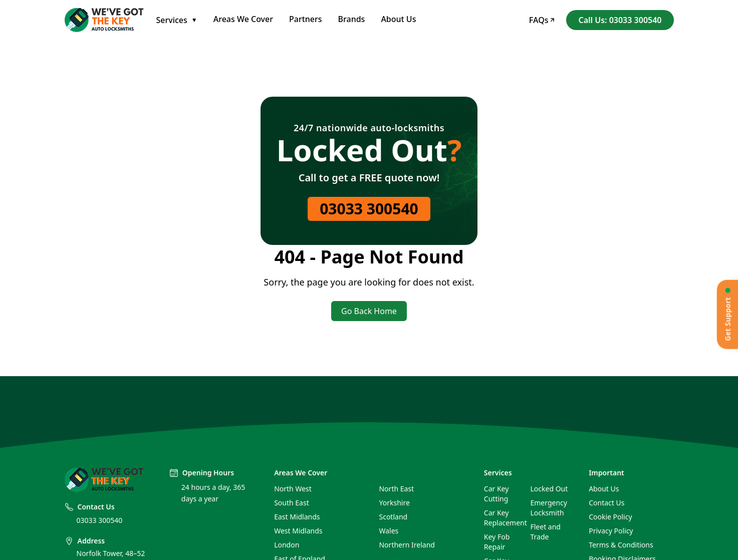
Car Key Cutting (497, 494)
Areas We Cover (243, 19)
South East (292, 503)
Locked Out (549, 489)
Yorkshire (394, 503)
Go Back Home (369, 311)
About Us (398, 19)
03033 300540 (369, 209)
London (287, 545)
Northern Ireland (407, 545)
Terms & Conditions (621, 545)
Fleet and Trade (545, 532)
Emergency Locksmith (548, 508)
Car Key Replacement (503, 518)
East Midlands (297, 517)
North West (293, 489)
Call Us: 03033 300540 (620, 20)
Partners (306, 19)
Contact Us (606, 503)
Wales (389, 531)
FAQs (542, 20)
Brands (352, 19)
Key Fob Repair (497, 542)
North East (396, 489)
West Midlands (298, 531)
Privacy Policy (611, 531)
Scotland (393, 517)
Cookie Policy (610, 517)
